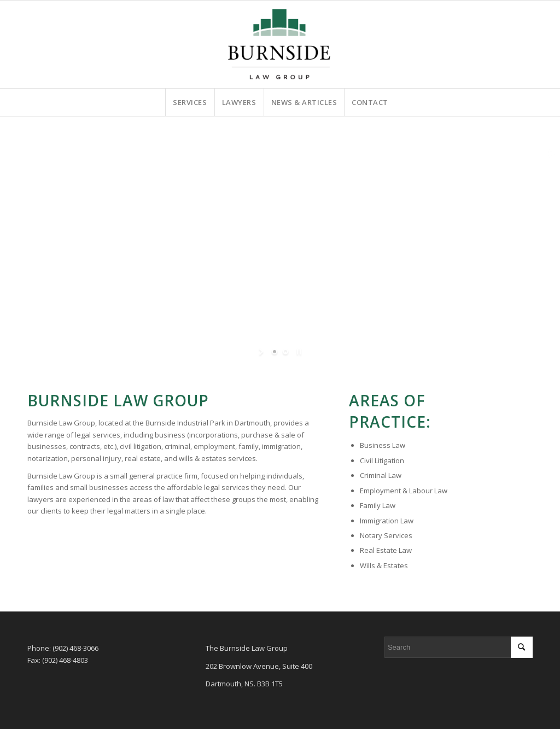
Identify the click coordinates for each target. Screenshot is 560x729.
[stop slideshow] (298, 352)
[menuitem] (190, 102)
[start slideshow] (262, 352)
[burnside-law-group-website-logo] (280, 44)
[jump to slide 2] (285, 352)
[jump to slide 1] (275, 352)
